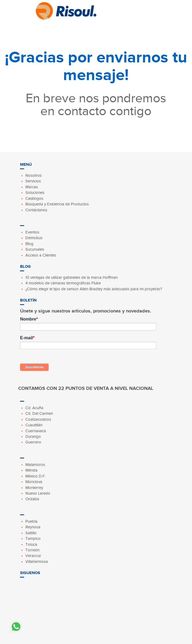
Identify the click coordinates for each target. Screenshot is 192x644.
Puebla (31, 521)
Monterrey (34, 488)
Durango (33, 436)
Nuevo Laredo (38, 493)
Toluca (31, 544)
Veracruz (33, 556)
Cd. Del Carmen (39, 413)
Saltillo (31, 533)
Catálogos (34, 198)
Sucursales (35, 249)
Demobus (34, 238)
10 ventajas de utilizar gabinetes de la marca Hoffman (72, 277)
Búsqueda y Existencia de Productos (57, 204)
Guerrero (33, 442)
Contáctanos (36, 210)
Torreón (32, 550)
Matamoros (35, 465)
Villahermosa (37, 562)
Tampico (33, 538)
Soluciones (35, 193)
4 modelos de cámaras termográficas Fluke (63, 283)
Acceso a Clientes (41, 255)
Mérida (31, 470)
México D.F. (35, 476)
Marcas (32, 187)
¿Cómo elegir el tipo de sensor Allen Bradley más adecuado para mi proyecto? (94, 289)
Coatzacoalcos (38, 419)
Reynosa (33, 527)
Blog (29, 244)
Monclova (34, 482)
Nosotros (34, 175)
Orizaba (32, 499)
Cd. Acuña (34, 408)
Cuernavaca (36, 431)
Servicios (33, 181)
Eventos (32, 232)
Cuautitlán (34, 425)
